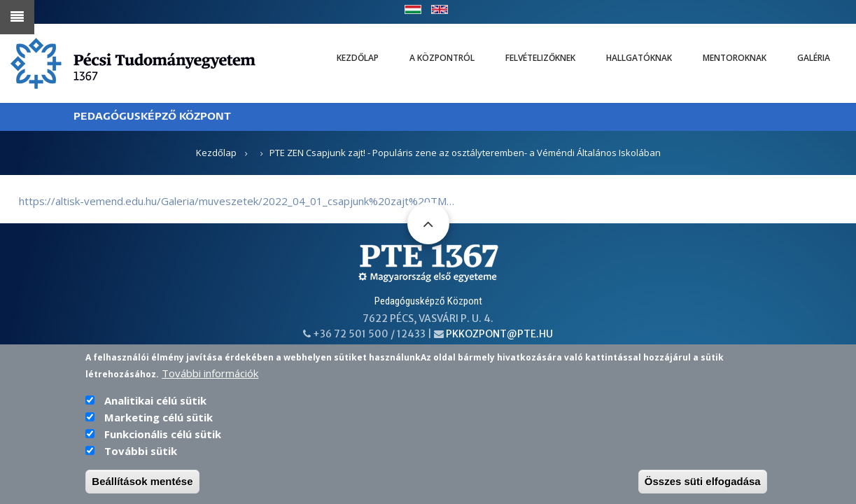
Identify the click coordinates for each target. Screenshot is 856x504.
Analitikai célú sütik (155, 403)
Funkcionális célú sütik (163, 437)
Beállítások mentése (142, 484)
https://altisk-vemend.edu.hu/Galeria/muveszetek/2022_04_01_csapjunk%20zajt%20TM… (237, 201)
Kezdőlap (358, 58)
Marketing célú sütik (159, 420)
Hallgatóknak (639, 58)
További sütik (141, 454)
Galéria (814, 58)
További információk (210, 376)
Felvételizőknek (540, 58)
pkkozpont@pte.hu (499, 334)
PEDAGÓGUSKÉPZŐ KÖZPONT (152, 117)
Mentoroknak (735, 58)
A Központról (442, 58)
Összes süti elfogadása (703, 484)
